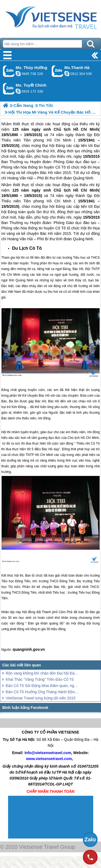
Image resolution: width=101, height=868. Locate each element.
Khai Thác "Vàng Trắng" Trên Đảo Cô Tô (40, 679)
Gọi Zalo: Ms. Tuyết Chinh (9, 89)
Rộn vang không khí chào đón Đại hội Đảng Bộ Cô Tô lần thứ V (42, 673)
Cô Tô (61, 228)
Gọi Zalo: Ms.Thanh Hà (58, 71)
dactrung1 (18, 74)
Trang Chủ (50, 18)
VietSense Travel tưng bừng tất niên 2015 (41, 698)
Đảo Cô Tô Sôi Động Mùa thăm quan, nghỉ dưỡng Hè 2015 (42, 686)
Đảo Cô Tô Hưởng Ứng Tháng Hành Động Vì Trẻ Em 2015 (42, 692)
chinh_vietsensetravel (18, 91)
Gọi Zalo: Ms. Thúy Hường (9, 71)
